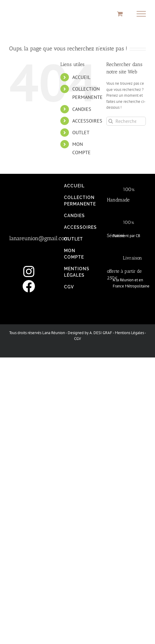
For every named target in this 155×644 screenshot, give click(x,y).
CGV (77, 339)
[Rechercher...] (126, 121)
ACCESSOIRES (87, 121)
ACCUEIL (81, 77)
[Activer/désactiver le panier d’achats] (120, 14)
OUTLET (81, 132)
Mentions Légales (129, 333)
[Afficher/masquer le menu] (141, 14)
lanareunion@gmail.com (39, 238)
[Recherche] (111, 121)
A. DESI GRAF (101, 333)
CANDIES (82, 109)
